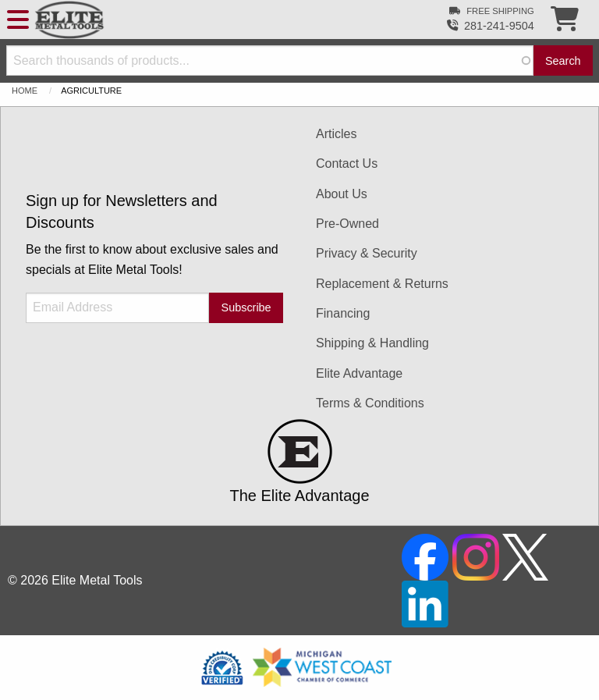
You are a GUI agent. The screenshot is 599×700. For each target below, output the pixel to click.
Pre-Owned (347, 224)
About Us (342, 194)
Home (25, 91)
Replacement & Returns (382, 284)
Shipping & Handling (372, 343)
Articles (336, 134)
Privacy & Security (367, 253)
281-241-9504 (499, 26)
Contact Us (347, 163)
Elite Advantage (359, 373)
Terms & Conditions (370, 403)
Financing (343, 313)
